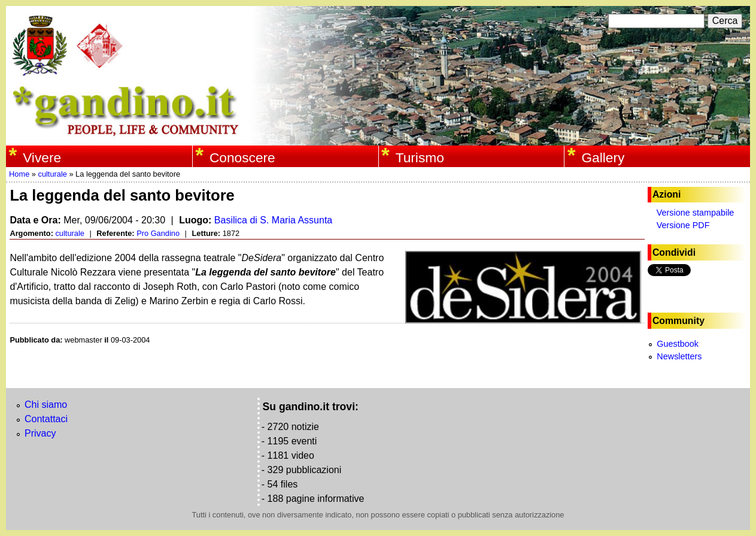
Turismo (420, 158)
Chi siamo (46, 405)
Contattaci (46, 419)
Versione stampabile (696, 213)
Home (19, 174)
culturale (52, 174)
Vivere (42, 158)
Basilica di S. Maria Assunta (273, 220)
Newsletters (679, 356)
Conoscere (242, 158)
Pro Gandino (158, 233)
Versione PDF (683, 225)
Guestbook (678, 344)
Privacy (40, 433)
